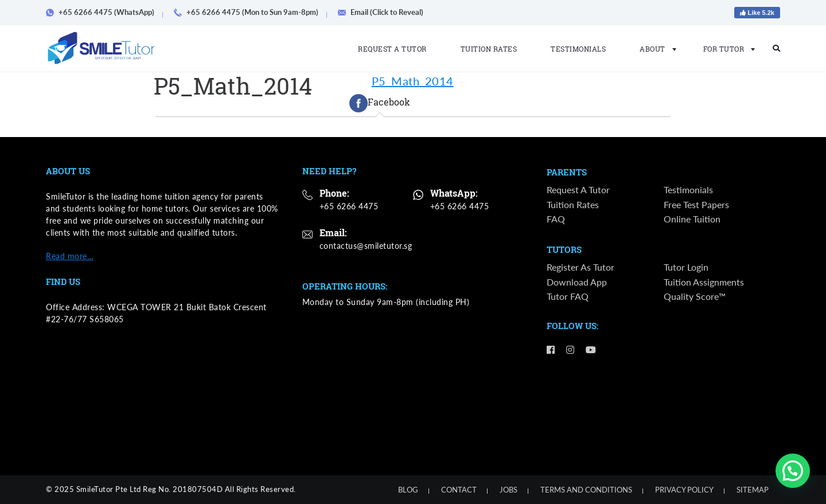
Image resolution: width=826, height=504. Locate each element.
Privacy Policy (684, 490)
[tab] (380, 103)
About (654, 49)
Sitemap (753, 490)
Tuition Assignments (704, 282)
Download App (577, 282)
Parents (567, 173)
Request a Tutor (392, 49)
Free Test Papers (696, 204)
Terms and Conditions (586, 490)
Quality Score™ (695, 297)
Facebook (380, 103)
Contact (459, 490)
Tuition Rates (489, 49)
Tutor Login (686, 267)
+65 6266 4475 (349, 206)
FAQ (556, 219)
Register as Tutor (580, 267)
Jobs (509, 490)
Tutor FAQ (568, 297)
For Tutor (726, 49)
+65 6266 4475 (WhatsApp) (104, 12)
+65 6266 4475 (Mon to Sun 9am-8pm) (250, 12)
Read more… (70, 256)
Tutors (564, 251)
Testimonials (578, 49)
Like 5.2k (757, 13)
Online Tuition (692, 219)
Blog (408, 490)
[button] (793, 471)
